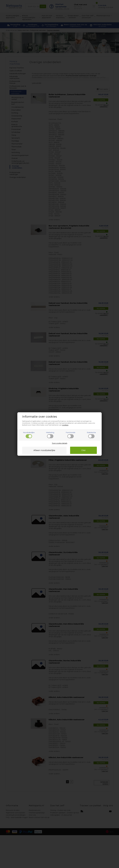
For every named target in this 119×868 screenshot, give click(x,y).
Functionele (71, 435)
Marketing (50, 435)
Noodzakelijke (29, 435)
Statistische (91, 435)
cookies (65, 425)
